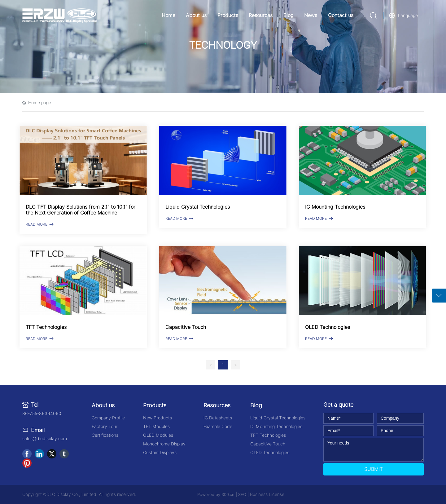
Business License (267, 494)
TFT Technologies (46, 327)
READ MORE (40, 224)
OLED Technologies (328, 327)
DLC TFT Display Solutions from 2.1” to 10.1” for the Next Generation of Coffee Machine (81, 210)
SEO (242, 494)
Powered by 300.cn (216, 494)
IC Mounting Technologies (335, 207)
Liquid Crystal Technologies (198, 207)
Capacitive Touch (186, 327)
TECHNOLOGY (223, 45)
